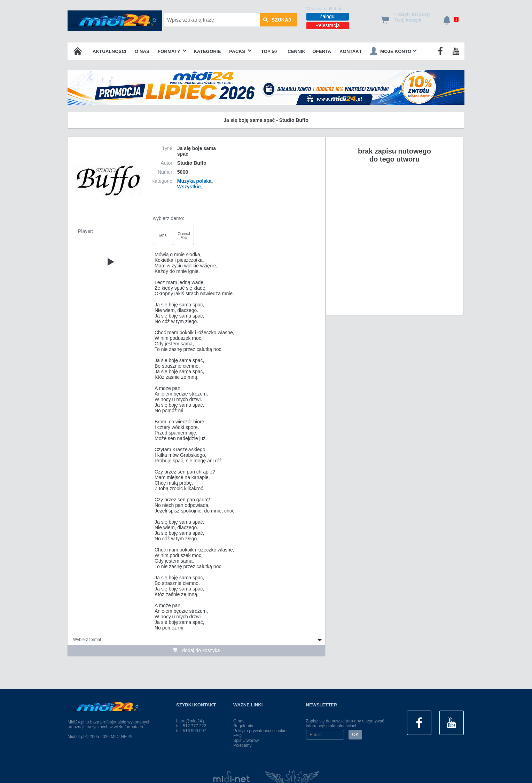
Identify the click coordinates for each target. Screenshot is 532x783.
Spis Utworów (246, 741)
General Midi (184, 236)
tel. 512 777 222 (191, 726)
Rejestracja (328, 25)
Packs (240, 51)
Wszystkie (189, 187)
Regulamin (243, 726)
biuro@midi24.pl (191, 721)
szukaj (277, 20)
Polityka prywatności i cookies (261, 731)
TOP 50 (269, 51)
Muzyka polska (194, 181)
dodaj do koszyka (196, 650)
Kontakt (351, 51)
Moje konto (393, 51)
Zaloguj (328, 16)
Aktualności (109, 51)
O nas (142, 51)
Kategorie (207, 51)
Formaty (172, 51)
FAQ (237, 736)
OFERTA (322, 51)
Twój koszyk (408, 20)
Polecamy (242, 745)
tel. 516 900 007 (191, 731)
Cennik (296, 51)
